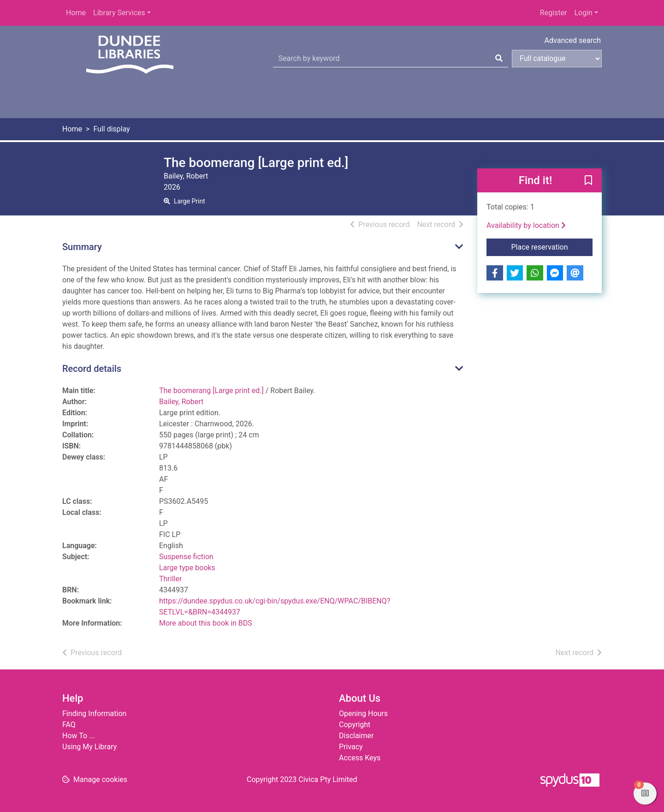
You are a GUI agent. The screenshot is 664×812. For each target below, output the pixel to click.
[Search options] (557, 59)
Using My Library (89, 747)
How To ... (79, 736)
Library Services (119, 13)
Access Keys (360, 758)
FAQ (69, 725)
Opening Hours (363, 713)
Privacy (351, 747)
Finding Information (94, 713)
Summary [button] (82, 247)
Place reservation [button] (552, 246)
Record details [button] (92, 369)
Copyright (355, 725)
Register (554, 13)
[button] (588, 181)
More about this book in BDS (206, 623)
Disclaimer (356, 736)
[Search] (499, 59)
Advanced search (573, 40)
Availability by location (526, 225)
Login (583, 13)
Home (76, 13)
